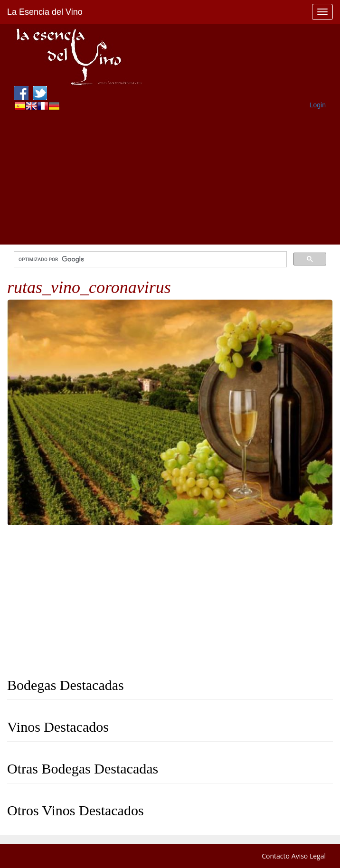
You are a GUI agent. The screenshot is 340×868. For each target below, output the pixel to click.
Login (318, 105)
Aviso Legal (309, 856)
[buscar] (149, 259)
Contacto (276, 856)
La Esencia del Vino (45, 12)
